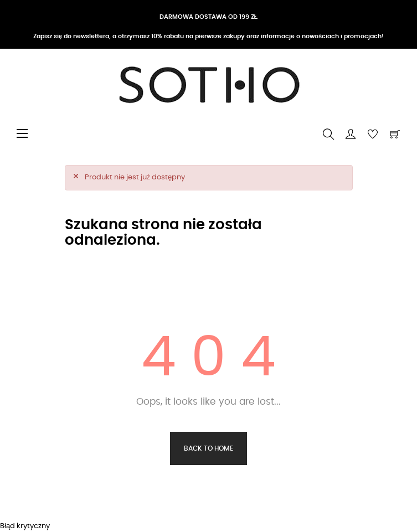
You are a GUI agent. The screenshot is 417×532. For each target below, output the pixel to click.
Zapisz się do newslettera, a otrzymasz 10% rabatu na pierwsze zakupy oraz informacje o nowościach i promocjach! (208, 36)
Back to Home (208, 448)
